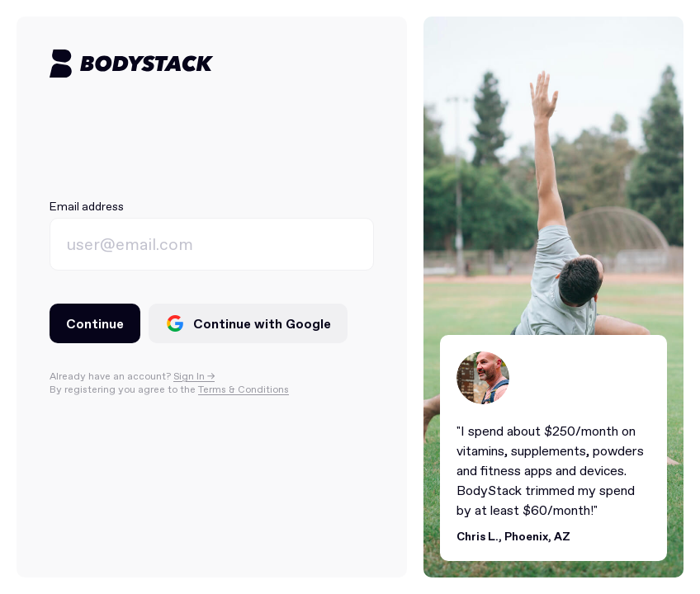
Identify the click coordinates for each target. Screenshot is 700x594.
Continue (95, 323)
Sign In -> (194, 376)
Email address (87, 206)
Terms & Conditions (244, 389)
